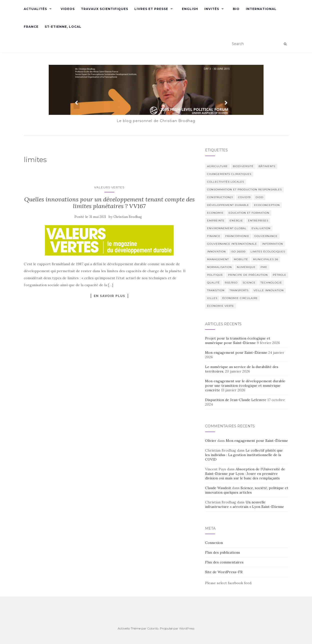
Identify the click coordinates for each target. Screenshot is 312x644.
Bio (236, 9)
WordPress (187, 628)
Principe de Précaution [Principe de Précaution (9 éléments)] (248, 275)
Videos (68, 9)
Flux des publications (223, 552)
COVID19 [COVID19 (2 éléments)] (244, 197)
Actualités (35, 9)
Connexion (214, 543)
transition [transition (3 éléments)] (216, 290)
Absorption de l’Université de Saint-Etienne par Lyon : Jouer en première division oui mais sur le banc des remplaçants (245, 474)
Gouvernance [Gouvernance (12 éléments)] (266, 236)
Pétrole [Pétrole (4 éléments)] (280, 275)
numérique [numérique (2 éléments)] (246, 267)
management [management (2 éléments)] (218, 259)
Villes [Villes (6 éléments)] (212, 298)
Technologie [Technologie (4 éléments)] (271, 283)
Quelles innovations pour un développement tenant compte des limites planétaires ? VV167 (109, 203)
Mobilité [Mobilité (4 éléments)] (241, 259)
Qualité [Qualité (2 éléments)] (213, 283)
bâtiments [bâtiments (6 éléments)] (267, 166)
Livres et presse (151, 9)
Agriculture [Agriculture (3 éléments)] (217, 166)
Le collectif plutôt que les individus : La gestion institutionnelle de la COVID (244, 455)
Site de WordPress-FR (224, 572)
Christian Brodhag (128, 217)
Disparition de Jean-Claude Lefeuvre (236, 400)
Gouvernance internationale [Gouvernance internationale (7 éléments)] (232, 244)
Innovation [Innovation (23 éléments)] (216, 252)
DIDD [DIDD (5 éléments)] (259, 197)
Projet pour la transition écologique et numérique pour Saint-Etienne (238, 341)
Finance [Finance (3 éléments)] (214, 236)
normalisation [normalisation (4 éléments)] (219, 267)
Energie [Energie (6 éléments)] (236, 221)
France (31, 27)
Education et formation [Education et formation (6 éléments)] (249, 213)
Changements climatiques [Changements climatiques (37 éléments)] (229, 174)
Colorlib (153, 628)
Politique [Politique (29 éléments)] (215, 275)
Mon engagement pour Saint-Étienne (236, 353)
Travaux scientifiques (105, 9)
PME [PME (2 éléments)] (264, 267)
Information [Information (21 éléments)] (273, 244)
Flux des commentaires (224, 562)
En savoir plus (109, 296)
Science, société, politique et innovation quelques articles (247, 490)
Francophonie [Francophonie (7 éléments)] (237, 236)
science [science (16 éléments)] (249, 283)
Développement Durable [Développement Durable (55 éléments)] (228, 205)
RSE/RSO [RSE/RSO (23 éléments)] (231, 283)
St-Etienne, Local (63, 27)
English (190, 9)
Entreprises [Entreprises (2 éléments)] (258, 221)
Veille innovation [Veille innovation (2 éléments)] (269, 290)
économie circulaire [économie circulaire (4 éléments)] (240, 298)
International (261, 9)
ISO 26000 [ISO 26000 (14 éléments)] (238, 252)
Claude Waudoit (218, 488)
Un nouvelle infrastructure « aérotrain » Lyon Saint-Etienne (245, 504)
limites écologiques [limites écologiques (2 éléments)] (268, 252)
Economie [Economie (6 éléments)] (215, 213)
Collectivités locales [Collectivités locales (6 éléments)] (226, 182)
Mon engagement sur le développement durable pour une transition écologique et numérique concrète (245, 386)
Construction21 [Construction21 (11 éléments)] (220, 197)
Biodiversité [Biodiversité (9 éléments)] (243, 166)
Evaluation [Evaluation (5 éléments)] (261, 228)
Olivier (211, 441)
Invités (212, 9)
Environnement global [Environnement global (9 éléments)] (227, 228)
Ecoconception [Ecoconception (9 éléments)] (267, 205)
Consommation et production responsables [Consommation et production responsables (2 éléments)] (244, 190)
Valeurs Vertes (109, 187)
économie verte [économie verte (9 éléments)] (221, 306)
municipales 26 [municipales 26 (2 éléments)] (266, 259)
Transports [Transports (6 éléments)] (239, 290)
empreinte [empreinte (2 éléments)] (216, 221)
